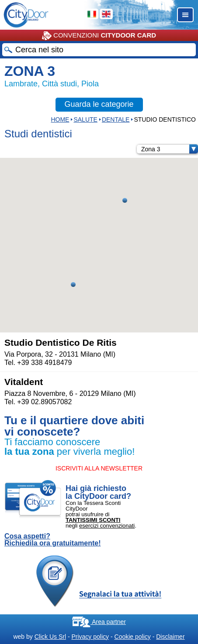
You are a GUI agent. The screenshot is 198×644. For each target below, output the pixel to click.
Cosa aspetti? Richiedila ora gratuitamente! (53, 540)
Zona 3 (170, 149)
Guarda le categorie (99, 104)
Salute (85, 119)
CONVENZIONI (99, 36)
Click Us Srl (50, 637)
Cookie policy (133, 637)
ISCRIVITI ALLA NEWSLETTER (99, 468)
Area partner (99, 622)
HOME (60, 119)
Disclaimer (170, 637)
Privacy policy (90, 637)
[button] (125, 200)
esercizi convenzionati (107, 526)
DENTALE (116, 119)
